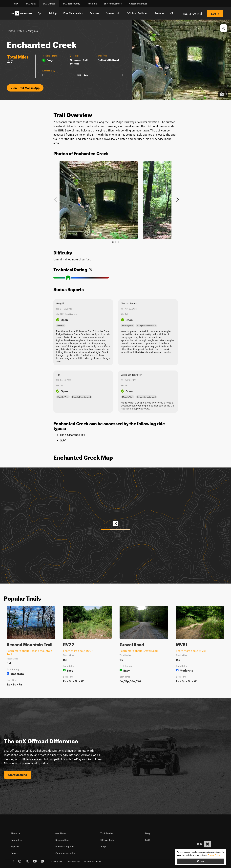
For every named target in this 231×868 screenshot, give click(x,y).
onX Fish (92, 4)
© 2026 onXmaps (92, 862)
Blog (147, 833)
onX (16, 4)
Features (94, 13)
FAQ (147, 840)
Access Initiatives (138, 4)
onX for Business (113, 4)
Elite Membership (73, 13)
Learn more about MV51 (191, 651)
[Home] (21, 13)
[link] (90, 269)
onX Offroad (49, 4)
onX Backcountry (71, 4)
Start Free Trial (192, 13)
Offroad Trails (107, 840)
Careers (15, 853)
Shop (103, 846)
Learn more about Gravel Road (139, 651)
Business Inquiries (65, 846)
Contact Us (16, 840)
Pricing (53, 13)
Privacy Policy (73, 862)
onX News (61, 833)
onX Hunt (31, 4)
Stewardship (113, 13)
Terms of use (56, 862)
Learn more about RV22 (78, 651)
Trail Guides (107, 833)
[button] (224, 28)
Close (200, 861)
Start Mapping (18, 775)
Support (15, 846)
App (40, 13)
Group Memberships (66, 853)
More (160, 13)
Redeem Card (62, 840)
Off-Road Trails (137, 13)
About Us (15, 833)
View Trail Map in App (25, 88)
